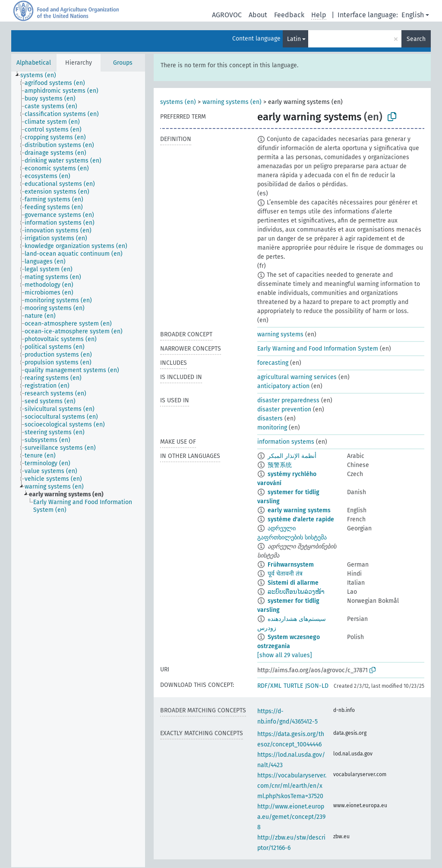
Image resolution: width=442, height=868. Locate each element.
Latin (294, 39)
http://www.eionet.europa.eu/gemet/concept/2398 (291, 817)
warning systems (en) (232, 102)
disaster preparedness (288, 400)
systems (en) (178, 102)
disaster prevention (284, 409)
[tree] (78, 469)
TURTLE (293, 686)
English (413, 15)
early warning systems (299, 510)
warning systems (280, 334)
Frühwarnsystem (291, 565)
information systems (286, 442)
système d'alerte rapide (301, 519)
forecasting (273, 363)
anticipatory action (283, 386)
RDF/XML (269, 686)
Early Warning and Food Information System (318, 349)
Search (416, 39)
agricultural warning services (297, 377)
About (258, 15)
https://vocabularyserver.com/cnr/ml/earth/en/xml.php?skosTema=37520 (292, 786)
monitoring (272, 428)
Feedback (289, 15)
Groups (123, 63)
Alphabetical (34, 63)
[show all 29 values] (285, 655)
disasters (270, 418)
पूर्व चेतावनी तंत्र (285, 574)
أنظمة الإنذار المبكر (292, 456)
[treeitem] (42, 75)
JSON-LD (317, 686)
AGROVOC (227, 15)
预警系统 (280, 465)
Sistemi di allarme (293, 583)
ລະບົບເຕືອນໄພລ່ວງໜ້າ (296, 592)
